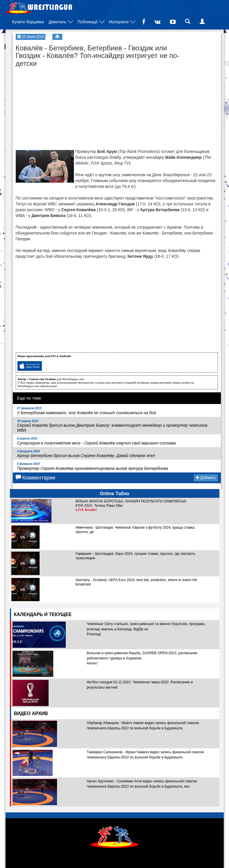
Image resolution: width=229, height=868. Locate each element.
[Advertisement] (59, 107)
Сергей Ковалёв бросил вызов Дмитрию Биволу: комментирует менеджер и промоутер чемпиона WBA (112, 426)
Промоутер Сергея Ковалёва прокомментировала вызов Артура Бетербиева (93, 466)
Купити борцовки (28, 22)
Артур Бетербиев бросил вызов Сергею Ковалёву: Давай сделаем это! (86, 454)
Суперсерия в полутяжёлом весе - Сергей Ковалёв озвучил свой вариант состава (97, 441)
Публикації (88, 22)
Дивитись (57, 22)
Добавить (206, 478)
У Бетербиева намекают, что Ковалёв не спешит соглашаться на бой (87, 411)
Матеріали (119, 22)
